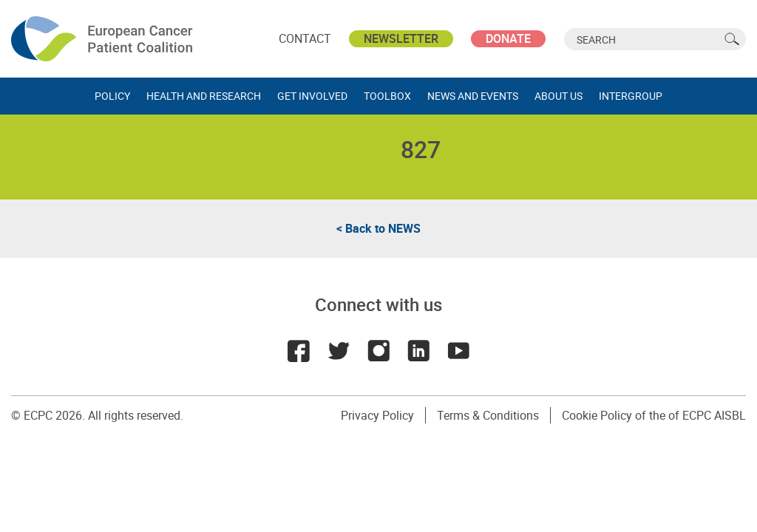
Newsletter (401, 38)
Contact (305, 38)
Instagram (378, 351)
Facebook (299, 351)
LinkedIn (418, 351)
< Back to (378, 228)
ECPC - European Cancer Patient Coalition (103, 39)
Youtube (458, 351)
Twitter (339, 351)
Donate (508, 38)
